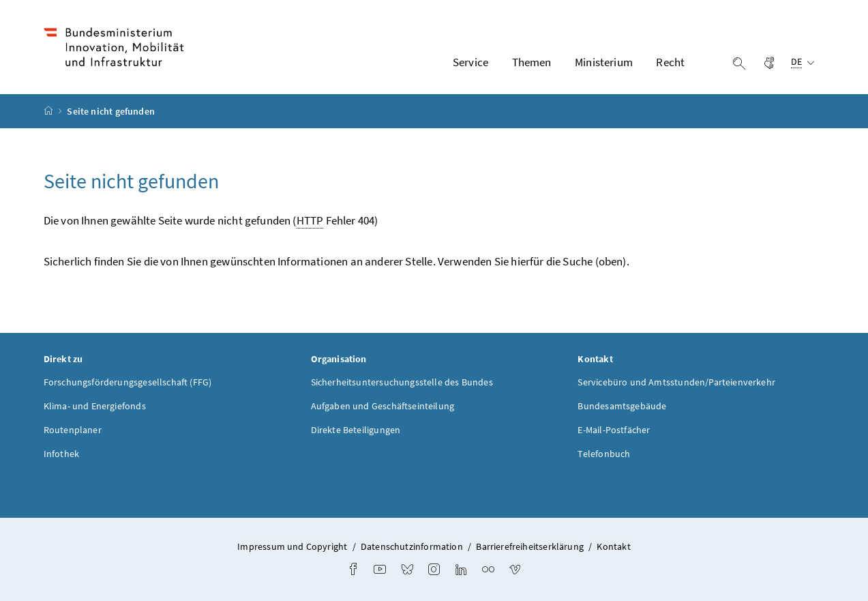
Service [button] (470, 62)
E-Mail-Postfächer (614, 430)
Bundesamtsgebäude (622, 406)
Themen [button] (532, 62)
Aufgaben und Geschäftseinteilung (383, 406)
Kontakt (613, 546)
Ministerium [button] (604, 62)
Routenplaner (73, 430)
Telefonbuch (604, 454)
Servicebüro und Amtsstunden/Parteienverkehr (676, 382)
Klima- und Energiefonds (95, 406)
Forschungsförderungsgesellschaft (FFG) (128, 382)
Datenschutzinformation (412, 546)
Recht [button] (670, 62)
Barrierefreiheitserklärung (530, 546)
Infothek (61, 454)
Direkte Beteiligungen (356, 430)
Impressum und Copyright (292, 546)
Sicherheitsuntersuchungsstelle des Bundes (402, 382)
